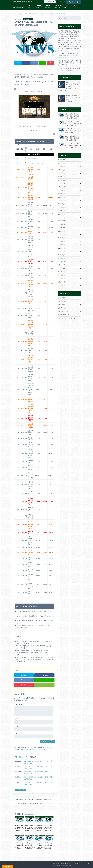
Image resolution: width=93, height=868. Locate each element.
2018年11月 (62, 279)
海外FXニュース (67, 6)
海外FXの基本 (48, 6)
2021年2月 (61, 212)
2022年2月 (61, 172)
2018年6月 (61, 282)
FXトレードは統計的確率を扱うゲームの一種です (73, 97)
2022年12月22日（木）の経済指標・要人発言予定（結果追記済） (38, 773)
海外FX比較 (58, 6)
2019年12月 (62, 259)
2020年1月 (61, 255)
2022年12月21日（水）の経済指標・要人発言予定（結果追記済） (38, 778)
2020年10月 (62, 225)
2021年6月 (61, 199)
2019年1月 (61, 276)
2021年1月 (61, 215)
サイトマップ (61, 2)
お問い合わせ (73, 2)
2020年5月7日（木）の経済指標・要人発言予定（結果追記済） (36, 804)
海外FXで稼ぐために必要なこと (67, 315)
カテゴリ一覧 (76, 6)
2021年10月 (62, 185)
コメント (18, 704)
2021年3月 (61, 209)
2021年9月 (61, 189)
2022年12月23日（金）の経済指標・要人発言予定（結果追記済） (38, 767)
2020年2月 (61, 252)
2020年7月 (61, 235)
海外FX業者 (39, 6)
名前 (17, 719)
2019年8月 (61, 272)
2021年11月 (62, 182)
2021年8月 (61, 192)
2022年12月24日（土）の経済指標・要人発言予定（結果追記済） (38, 762)
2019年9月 (61, 269)
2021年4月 (61, 205)
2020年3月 (61, 249)
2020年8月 (61, 232)
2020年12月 (62, 219)
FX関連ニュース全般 (64, 308)
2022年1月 (61, 175)
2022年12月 (62, 158)
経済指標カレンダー (22, 757)
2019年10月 (62, 266)
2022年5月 (61, 162)
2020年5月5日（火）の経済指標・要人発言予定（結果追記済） (33, 799)
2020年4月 (61, 245)
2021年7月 (61, 195)
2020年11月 (62, 222)
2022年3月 (61, 168)
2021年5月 (61, 202)
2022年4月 (61, 165)
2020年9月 (61, 229)
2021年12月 (62, 179)
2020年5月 (61, 242)
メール (17, 726)
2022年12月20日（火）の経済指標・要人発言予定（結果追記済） (38, 783)
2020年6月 (61, 239)
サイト (16, 733)
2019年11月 (62, 262)
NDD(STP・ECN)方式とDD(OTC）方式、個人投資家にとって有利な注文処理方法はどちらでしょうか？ (69, 86)
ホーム (30, 6)
